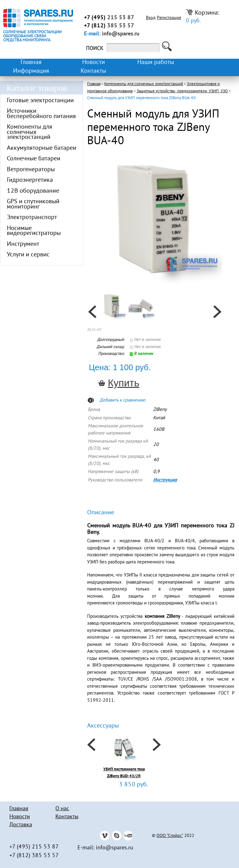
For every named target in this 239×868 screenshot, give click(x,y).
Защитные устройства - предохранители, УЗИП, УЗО (182, 91)
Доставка (21, 825)
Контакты (93, 71)
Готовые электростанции (40, 101)
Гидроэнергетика (30, 180)
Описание (101, 513)
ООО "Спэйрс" (170, 836)
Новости (94, 62)
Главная (31, 62)
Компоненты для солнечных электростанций (30, 132)
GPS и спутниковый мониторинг (33, 204)
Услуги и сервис (28, 255)
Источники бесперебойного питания (41, 114)
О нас (62, 809)
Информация (31, 71)
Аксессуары (103, 726)
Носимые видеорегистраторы (34, 231)
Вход (151, 18)
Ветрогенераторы (31, 170)
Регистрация (169, 18)
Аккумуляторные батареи (42, 148)
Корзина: (203, 17)
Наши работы (156, 62)
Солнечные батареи (34, 159)
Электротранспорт (32, 218)
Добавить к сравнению (122, 400)
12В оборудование (33, 191)
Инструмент (23, 244)
